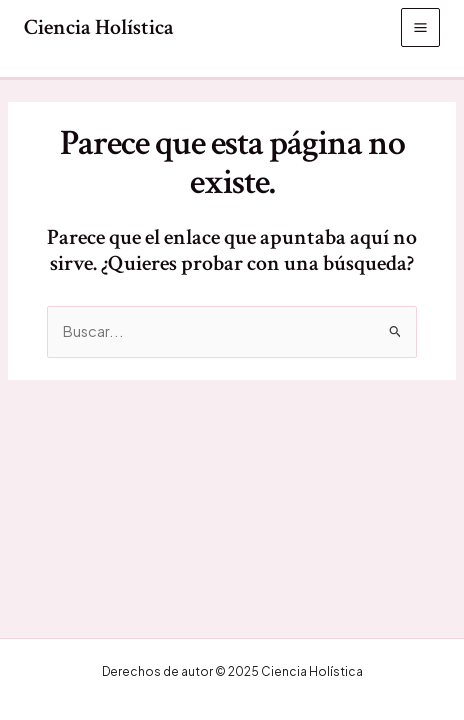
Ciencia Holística (99, 27)
